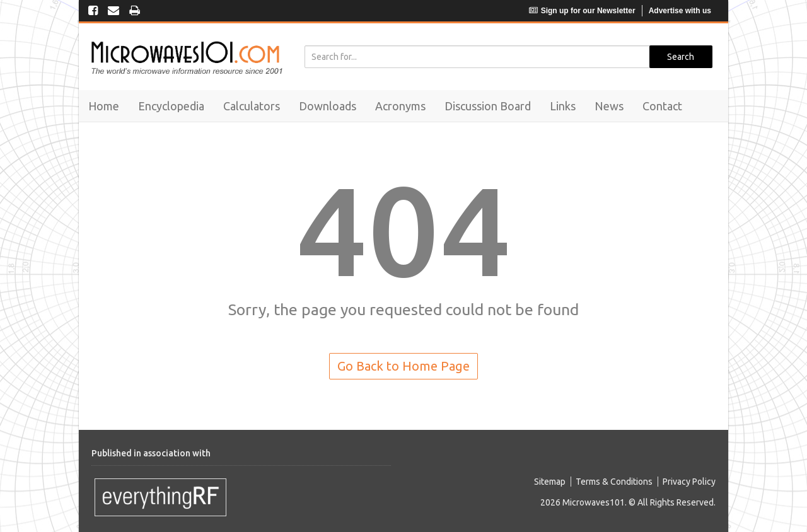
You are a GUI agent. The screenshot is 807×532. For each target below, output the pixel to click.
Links (563, 106)
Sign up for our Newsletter (582, 11)
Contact (662, 106)
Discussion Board (488, 106)
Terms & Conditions (614, 482)
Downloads (328, 106)
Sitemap (550, 482)
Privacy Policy (689, 482)
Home (104, 106)
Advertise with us (680, 11)
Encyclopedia (171, 106)
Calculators (252, 106)
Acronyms (400, 106)
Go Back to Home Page (403, 366)
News (609, 106)
